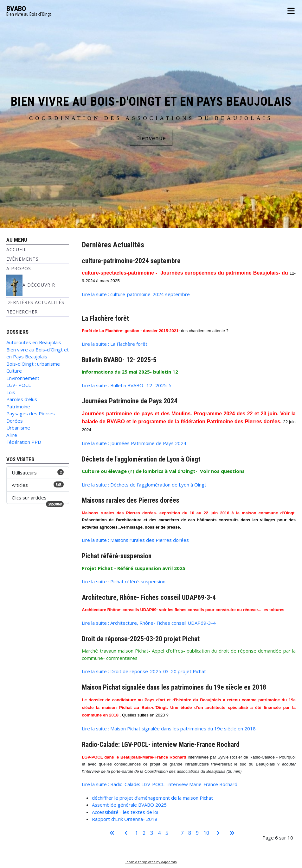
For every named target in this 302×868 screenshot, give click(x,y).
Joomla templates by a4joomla (151, 862)
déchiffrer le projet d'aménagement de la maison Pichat (152, 798)
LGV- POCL (19, 385)
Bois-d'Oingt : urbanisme (33, 364)
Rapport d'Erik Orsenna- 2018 (125, 819)
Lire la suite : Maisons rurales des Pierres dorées (135, 540)
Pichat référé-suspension (117, 556)
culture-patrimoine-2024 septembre (131, 261)
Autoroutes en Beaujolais (34, 342)
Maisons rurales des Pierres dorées (131, 500)
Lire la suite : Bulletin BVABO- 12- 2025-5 (127, 385)
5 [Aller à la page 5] (167, 833)
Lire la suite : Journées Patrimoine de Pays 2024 (134, 443)
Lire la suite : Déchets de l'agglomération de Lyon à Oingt (144, 485)
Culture (14, 371)
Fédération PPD (24, 442)
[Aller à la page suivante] (218, 833)
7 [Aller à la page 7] (182, 833)
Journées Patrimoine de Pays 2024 (130, 401)
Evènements (22, 259)
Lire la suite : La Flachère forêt (115, 344)
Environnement (23, 378)
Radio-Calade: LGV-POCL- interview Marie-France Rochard (161, 744)
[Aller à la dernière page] (232, 833)
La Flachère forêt (105, 318)
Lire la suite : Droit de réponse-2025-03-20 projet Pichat (144, 671)
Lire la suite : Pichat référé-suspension (124, 581)
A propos (19, 268)
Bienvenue (151, 138)
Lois (11, 392)
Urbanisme (18, 428)
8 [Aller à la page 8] (190, 833)
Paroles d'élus (22, 399)
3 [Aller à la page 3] (152, 833)
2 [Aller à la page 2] (144, 833)
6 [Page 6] (174, 833)
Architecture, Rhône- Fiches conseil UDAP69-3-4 (149, 597)
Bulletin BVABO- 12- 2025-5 (119, 360)
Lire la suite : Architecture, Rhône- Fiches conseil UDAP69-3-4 (149, 623)
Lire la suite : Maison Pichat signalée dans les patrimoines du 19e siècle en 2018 (169, 728)
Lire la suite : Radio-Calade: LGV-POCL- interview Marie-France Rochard (160, 784)
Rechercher (22, 312)
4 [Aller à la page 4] (159, 833)
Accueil (16, 249)
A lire (12, 435)
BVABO (16, 9)
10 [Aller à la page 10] (206, 833)
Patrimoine (18, 406)
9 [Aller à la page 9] (197, 833)
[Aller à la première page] (112, 833)
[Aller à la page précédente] (126, 833)
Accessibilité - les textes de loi (125, 812)
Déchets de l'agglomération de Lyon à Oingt (141, 459)
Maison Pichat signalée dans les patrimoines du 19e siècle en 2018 (174, 687)
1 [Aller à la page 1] (136, 833)
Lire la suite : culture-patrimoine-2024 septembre (136, 294)
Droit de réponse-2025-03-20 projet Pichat (141, 639)
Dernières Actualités (35, 302)
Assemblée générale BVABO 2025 (129, 805)
